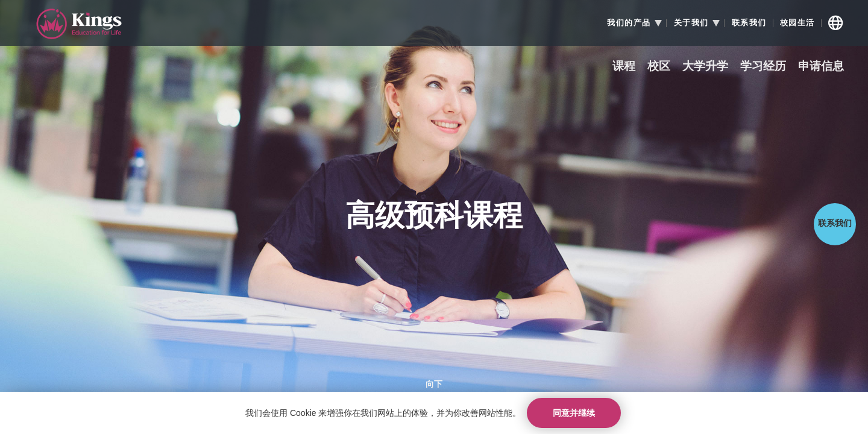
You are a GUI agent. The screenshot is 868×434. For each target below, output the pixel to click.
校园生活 (797, 23)
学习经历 (763, 67)
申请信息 (821, 67)
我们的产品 (629, 23)
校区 (659, 67)
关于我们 (691, 23)
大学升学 (705, 67)
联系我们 (749, 23)
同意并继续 (574, 413)
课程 (624, 67)
